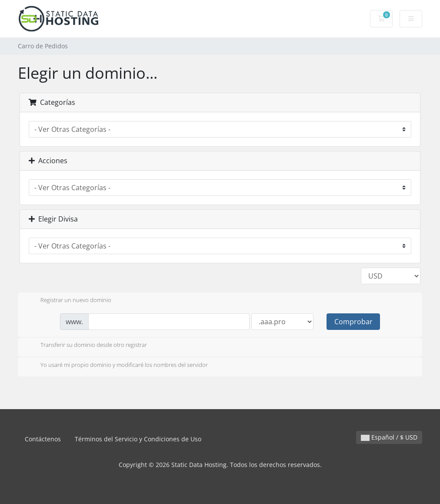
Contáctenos (43, 439)
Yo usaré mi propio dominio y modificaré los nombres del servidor (117, 366)
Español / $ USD (389, 437)
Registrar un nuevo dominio (69, 301)
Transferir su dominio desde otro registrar (87, 346)
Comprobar (353, 322)
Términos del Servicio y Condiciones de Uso (138, 439)
